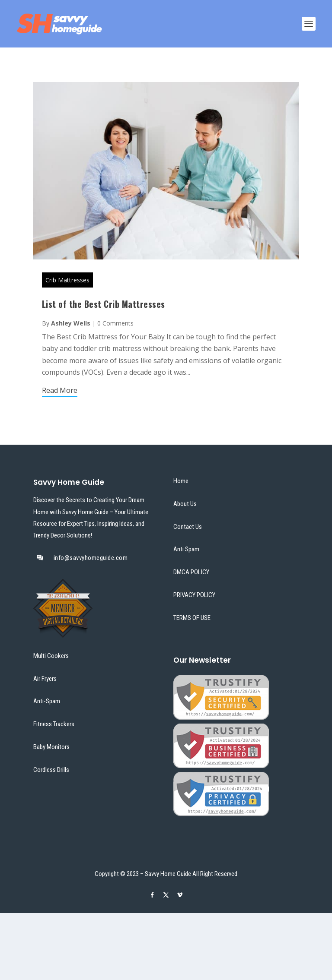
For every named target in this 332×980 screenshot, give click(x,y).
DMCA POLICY (191, 572)
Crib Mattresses (67, 280)
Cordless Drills (51, 770)
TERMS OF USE (192, 618)
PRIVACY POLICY (194, 595)
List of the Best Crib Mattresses (104, 304)
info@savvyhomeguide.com (91, 558)
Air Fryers (45, 679)
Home (181, 481)
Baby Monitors (51, 747)
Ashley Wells (71, 323)
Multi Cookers (51, 656)
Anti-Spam (47, 701)
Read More (60, 390)
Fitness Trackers (54, 724)
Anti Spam (186, 549)
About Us (185, 504)
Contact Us (188, 527)
